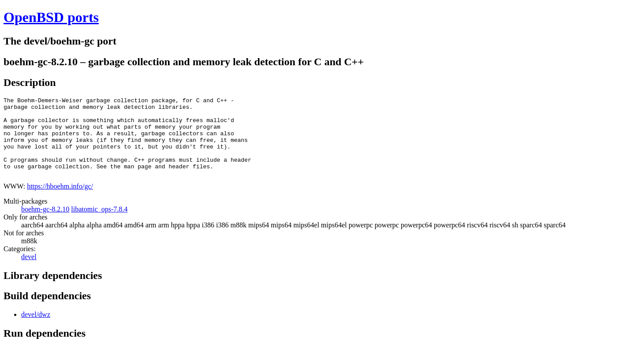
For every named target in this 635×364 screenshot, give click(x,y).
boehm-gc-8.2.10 (45, 225)
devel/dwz (36, 330)
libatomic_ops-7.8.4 (99, 225)
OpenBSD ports (51, 17)
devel (29, 273)
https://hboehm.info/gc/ (60, 202)
